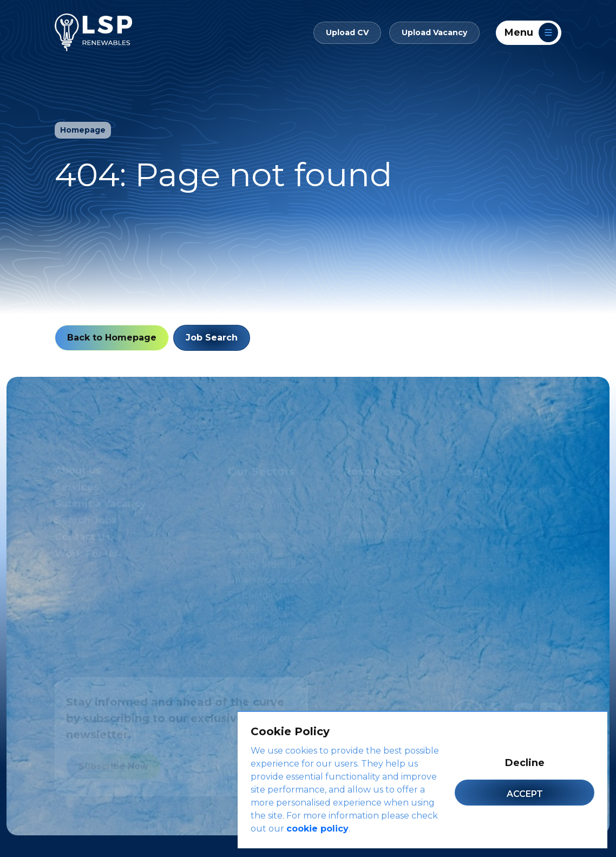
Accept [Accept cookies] (525, 794)
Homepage (83, 130)
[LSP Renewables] (93, 32)
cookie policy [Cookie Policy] (317, 829)
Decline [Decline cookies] (525, 763)
